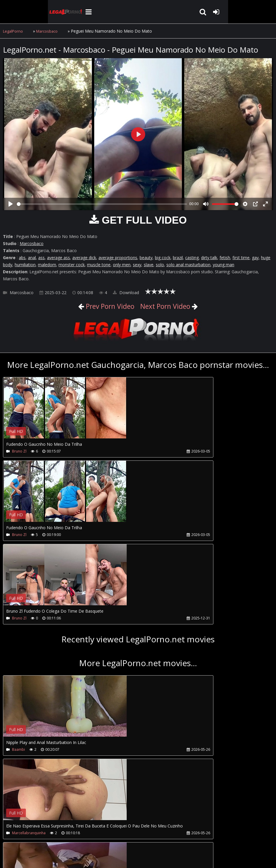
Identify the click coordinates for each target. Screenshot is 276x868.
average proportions (118, 258)
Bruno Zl (19, 451)
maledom (47, 265)
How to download (99, 840)
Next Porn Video (172, 306)
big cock (163, 258)
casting (192, 258)
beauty (146, 258)
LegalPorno (14, 31)
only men (122, 265)
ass (41, 258)
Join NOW (13, 840)
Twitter (136, 840)
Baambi (19, 666)
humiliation (25, 265)
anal (32, 258)
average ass (58, 258)
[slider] (102, 204)
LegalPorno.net (24, 12)
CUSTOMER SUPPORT (51, 840)
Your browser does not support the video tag (65, 412)
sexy (137, 265)
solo (160, 265)
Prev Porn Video (102, 306)
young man (224, 265)
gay (255, 258)
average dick (84, 258)
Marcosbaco (50, 31)
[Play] (11, 204)
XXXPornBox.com (170, 840)
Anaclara (19, 749)
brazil (178, 258)
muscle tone (99, 265)
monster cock (72, 265)
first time (241, 258)
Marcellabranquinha (140, 666)
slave (149, 265)
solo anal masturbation (188, 265)
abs (22, 258)
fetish (225, 258)
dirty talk (209, 258)
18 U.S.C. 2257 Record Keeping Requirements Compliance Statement (189, 858)
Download (126, 293)
